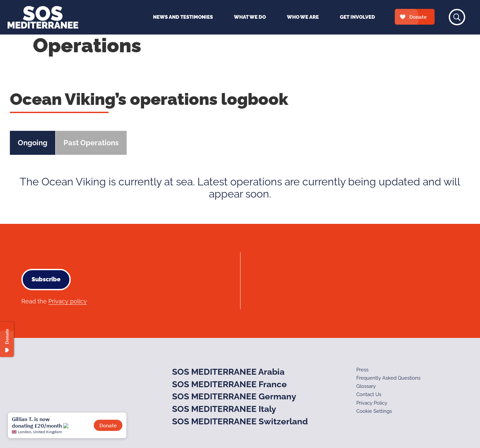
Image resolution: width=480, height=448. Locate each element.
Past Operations (91, 143)
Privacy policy (68, 301)
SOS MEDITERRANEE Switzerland (240, 421)
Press (362, 370)
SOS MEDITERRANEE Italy (224, 409)
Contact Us (369, 394)
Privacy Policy (372, 403)
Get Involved (357, 17)
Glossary (366, 386)
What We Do (250, 17)
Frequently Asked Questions (388, 378)
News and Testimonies (183, 17)
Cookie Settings (374, 411)
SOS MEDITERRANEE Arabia (228, 372)
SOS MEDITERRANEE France (229, 384)
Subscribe (46, 279)
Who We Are (303, 17)
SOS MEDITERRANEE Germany (234, 396)
